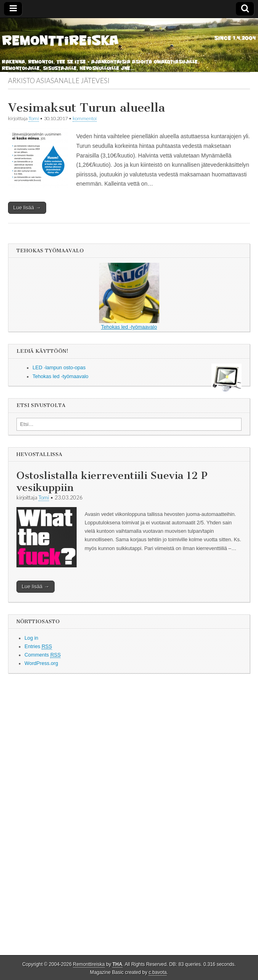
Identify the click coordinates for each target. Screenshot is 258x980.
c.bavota (157, 972)
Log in (31, 638)
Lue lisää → (27, 208)
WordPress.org (41, 663)
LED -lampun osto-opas (59, 368)
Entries (38, 647)
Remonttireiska (89, 964)
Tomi (34, 118)
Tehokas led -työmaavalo (129, 296)
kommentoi (85, 118)
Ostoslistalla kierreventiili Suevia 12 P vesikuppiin (112, 482)
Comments (43, 655)
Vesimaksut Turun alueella (86, 108)
